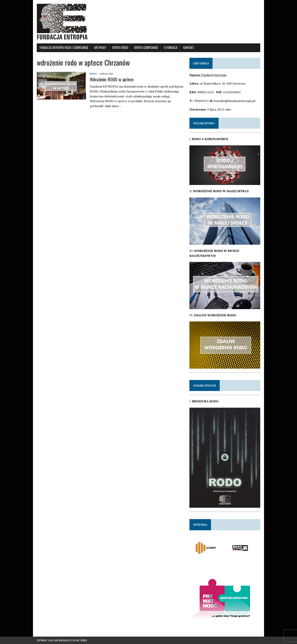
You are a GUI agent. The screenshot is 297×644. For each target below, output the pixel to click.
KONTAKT (189, 48)
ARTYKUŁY (100, 48)
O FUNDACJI (171, 48)
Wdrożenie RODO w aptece (112, 79)
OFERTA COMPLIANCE (146, 48)
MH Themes (82, 640)
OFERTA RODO (120, 48)
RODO (93, 74)
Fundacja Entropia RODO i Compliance (64, 48)
